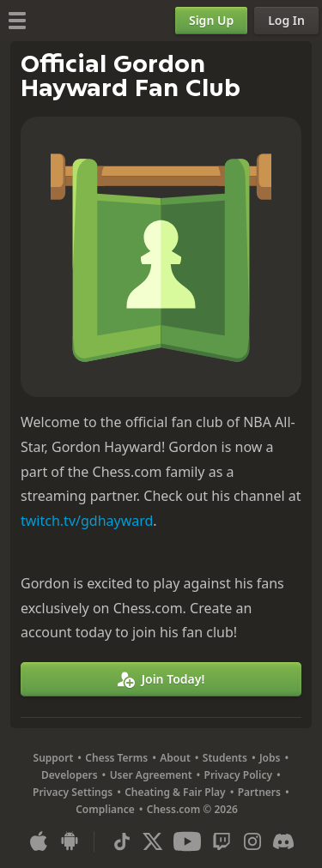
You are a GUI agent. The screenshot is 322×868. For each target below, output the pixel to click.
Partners (259, 792)
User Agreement (151, 775)
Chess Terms (116, 758)
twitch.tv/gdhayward (87, 521)
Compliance (105, 809)
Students (225, 758)
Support (54, 758)
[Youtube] (187, 841)
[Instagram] (252, 841)
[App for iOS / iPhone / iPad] (39, 841)
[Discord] (283, 841)
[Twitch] (222, 841)
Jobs (270, 758)
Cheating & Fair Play (175, 792)
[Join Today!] (161, 679)
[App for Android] (70, 841)
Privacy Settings (73, 792)
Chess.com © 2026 (192, 809)
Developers (70, 775)
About (175, 758)
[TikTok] (122, 841)
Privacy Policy (238, 775)
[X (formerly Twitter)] (153, 841)
